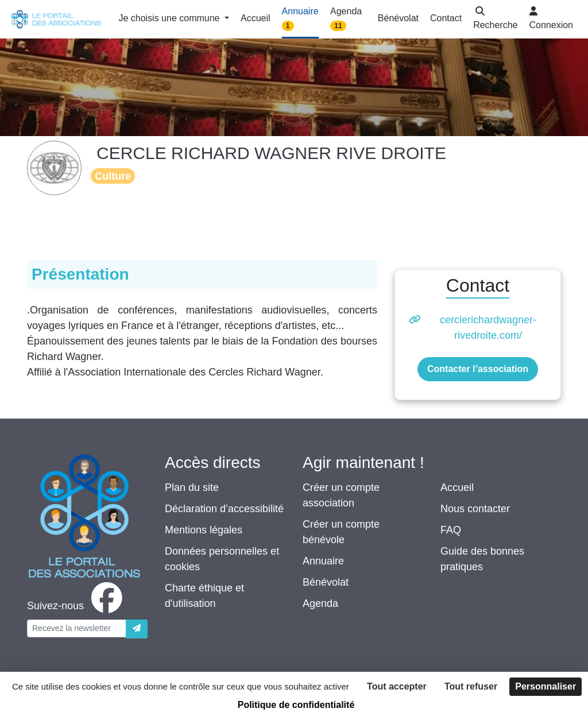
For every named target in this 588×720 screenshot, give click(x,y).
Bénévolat (326, 582)
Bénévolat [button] (398, 18)
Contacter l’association (478, 369)
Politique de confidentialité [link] (296, 705)
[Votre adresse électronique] (77, 628)
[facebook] (77, 606)
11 (338, 26)
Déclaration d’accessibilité (224, 509)
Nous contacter (475, 509)
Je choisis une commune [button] (170, 18)
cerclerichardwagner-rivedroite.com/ (488, 328)
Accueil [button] (256, 18)
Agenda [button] (346, 19)
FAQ (451, 530)
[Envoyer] (137, 629)
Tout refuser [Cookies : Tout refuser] (471, 686)
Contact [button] (446, 18)
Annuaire (323, 561)
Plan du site (192, 487)
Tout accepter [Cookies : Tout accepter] (397, 686)
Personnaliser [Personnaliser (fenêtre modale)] (546, 686)
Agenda (320, 603)
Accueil (457, 487)
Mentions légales (204, 530)
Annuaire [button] (300, 19)
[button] (495, 19)
